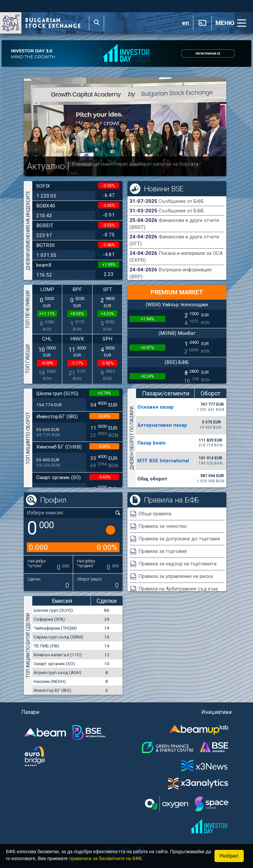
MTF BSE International (163, 461)
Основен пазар (155, 407)
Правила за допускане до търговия (179, 539)
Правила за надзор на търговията (177, 564)
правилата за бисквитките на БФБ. (106, 858)
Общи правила (155, 514)
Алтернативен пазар (162, 425)
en (185, 23)
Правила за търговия (163, 551)
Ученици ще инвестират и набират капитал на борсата (135, 164)
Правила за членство (163, 526)
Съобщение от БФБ (181, 201)
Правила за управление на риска (176, 576)
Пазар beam (152, 443)
